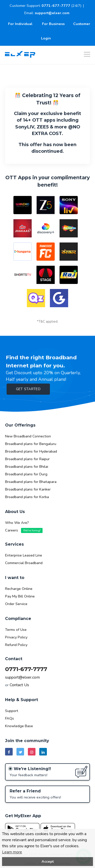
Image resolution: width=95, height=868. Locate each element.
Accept (48, 861)
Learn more (12, 852)
